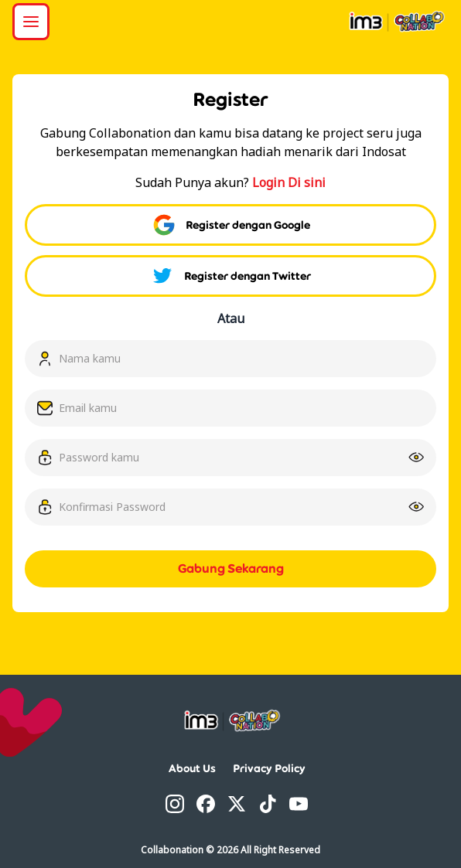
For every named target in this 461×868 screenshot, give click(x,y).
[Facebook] (206, 804)
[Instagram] (175, 804)
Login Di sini (289, 182)
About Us (192, 768)
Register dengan (231, 225)
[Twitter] (237, 804)
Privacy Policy (269, 768)
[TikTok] (268, 804)
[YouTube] (299, 804)
